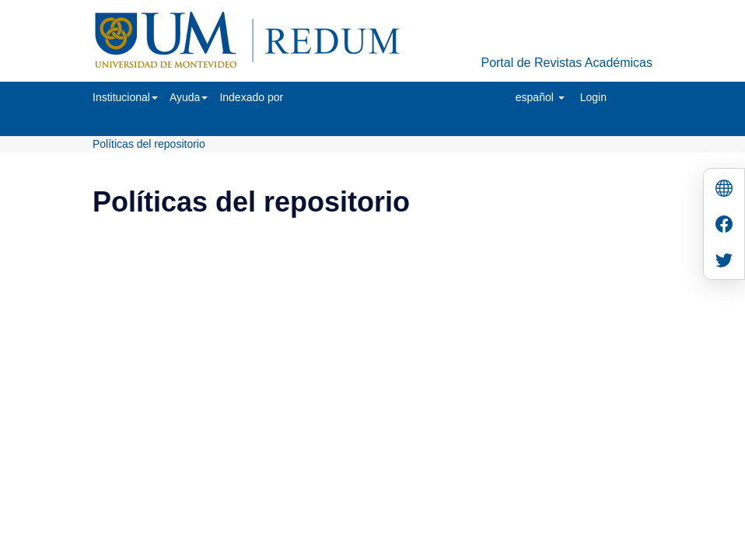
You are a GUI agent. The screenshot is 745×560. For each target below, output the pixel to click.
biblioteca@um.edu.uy (508, 293)
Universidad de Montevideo (340, 270)
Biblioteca (456, 270)
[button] (125, 97)
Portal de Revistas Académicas (567, 63)
